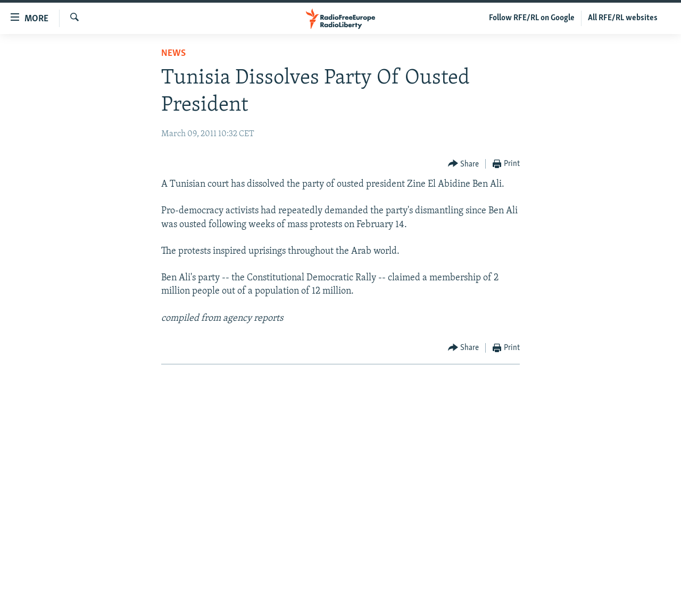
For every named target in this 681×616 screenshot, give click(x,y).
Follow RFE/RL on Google (532, 18)
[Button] (464, 164)
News (173, 53)
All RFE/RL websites (623, 18)
